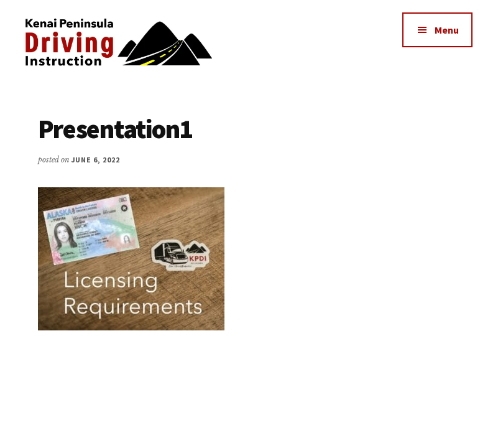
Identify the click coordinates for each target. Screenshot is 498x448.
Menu (447, 30)
